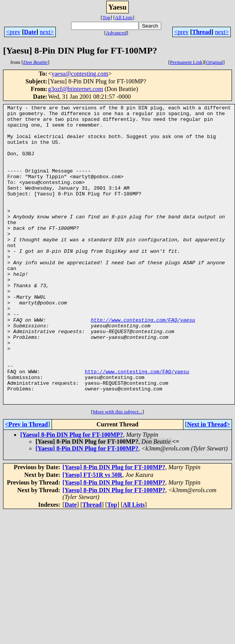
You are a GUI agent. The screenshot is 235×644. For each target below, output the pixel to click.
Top (106, 17)
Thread (202, 32)
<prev (13, 32)
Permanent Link (186, 62)
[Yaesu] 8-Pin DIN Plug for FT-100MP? (72, 494)
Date (30, 32)
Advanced (116, 33)
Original (214, 62)
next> (47, 32)
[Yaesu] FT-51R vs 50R (92, 534)
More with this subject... (118, 471)
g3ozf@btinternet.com (76, 89)
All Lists (124, 17)
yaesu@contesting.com (80, 74)
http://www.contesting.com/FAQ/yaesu (143, 363)
